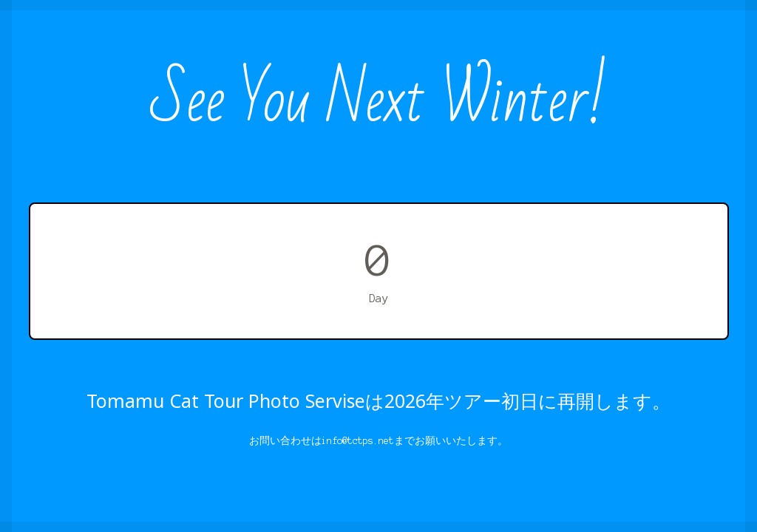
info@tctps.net (358, 441)
